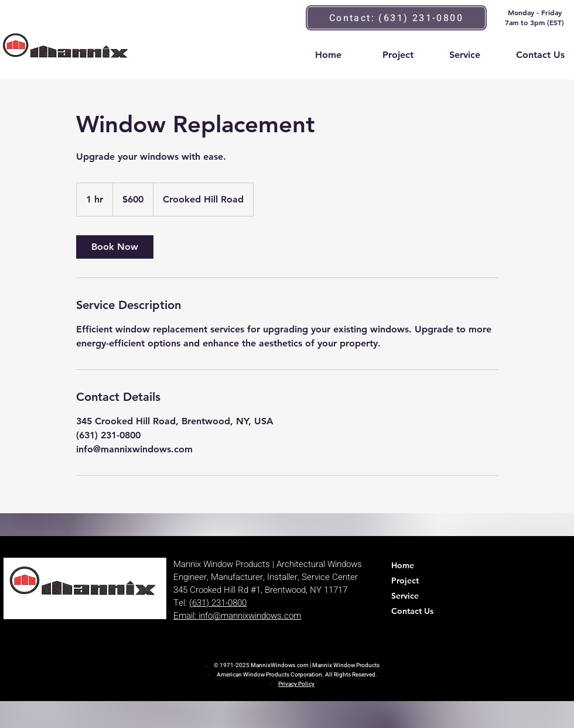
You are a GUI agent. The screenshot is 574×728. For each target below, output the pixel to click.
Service (405, 596)
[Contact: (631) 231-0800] (396, 18)
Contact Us (412, 611)
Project (405, 581)
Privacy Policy (296, 684)
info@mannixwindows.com (250, 616)
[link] (115, 247)
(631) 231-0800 (218, 603)
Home (403, 565)
